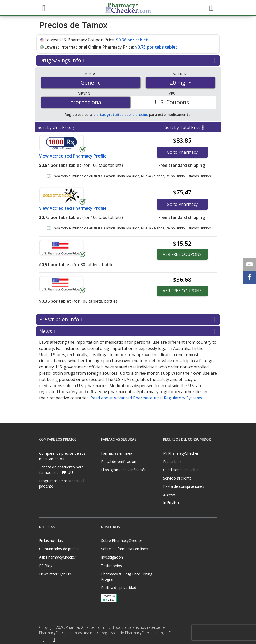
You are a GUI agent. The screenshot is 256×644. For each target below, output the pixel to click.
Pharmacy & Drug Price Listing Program (127, 577)
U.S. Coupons (172, 102)
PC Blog (46, 566)
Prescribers (172, 462)
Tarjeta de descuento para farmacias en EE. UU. (61, 470)
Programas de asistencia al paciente (62, 483)
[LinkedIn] (54, 640)
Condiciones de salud (181, 470)
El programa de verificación (124, 470)
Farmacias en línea (117, 453)
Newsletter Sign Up (55, 574)
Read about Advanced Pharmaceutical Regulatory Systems (146, 398)
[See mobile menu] (43, 7)
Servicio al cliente (177, 478)
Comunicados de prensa (59, 549)
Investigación (112, 557)
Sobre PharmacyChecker (122, 541)
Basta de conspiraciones (184, 486)
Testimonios (111, 566)
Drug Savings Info (128, 60)
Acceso (169, 495)
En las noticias (51, 541)
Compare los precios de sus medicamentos (62, 456)
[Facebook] (44, 640)
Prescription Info (128, 319)
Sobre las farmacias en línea (125, 549)
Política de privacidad (119, 588)
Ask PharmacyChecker (58, 557)
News (128, 331)
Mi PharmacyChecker (181, 453)
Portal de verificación (119, 462)
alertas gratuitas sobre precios (121, 115)
